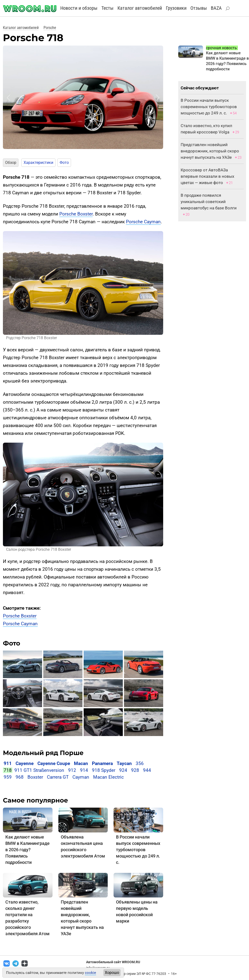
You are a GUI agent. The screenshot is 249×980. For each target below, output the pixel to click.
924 (123, 770)
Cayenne (25, 763)
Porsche (50, 28)
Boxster (35, 777)
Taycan (124, 763)
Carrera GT (58, 777)
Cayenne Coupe (54, 763)
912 (72, 770)
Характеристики (38, 163)
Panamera (102, 763)
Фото (64, 163)
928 (135, 770)
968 (20, 777)
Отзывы (199, 8)
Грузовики (176, 8)
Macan (81, 763)
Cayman (81, 777)
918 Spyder (104, 770)
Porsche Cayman (143, 222)
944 (147, 770)
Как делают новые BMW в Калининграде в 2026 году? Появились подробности (27, 850)
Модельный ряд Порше (43, 753)
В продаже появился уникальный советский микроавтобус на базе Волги (209, 202)
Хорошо (112, 973)
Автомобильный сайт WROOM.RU (113, 962)
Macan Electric (108, 777)
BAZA (216, 8)
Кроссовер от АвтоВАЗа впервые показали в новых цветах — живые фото (207, 176)
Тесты (107, 8)
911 (8, 763)
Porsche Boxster (76, 214)
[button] (9, 98)
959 (8, 777)
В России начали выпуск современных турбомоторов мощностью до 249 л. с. (138, 850)
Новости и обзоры (79, 8)
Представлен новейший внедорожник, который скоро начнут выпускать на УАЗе (210, 151)
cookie (90, 973)
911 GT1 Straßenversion (39, 770)
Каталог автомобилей (140, 8)
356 (140, 763)
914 (84, 770)
